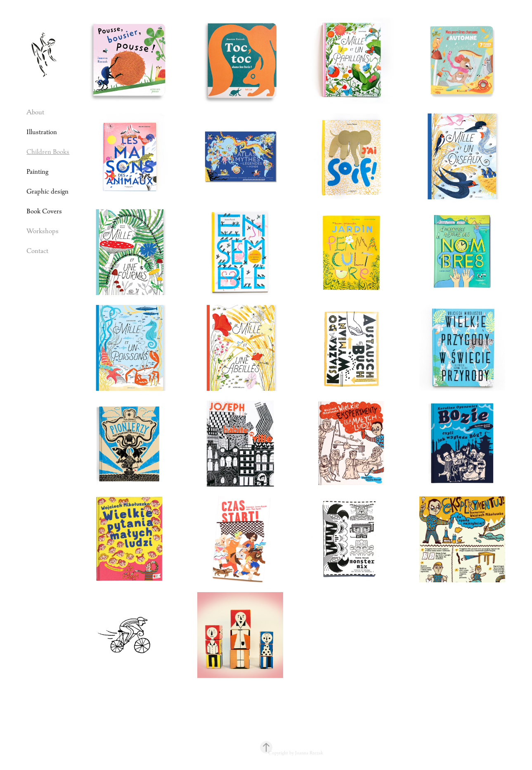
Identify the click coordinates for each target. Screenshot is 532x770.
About (35, 112)
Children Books (48, 152)
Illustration (42, 132)
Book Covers (44, 211)
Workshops (43, 231)
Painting (37, 171)
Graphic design (47, 191)
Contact (37, 251)
